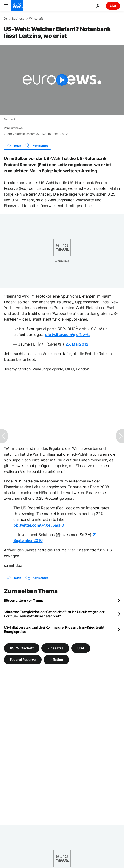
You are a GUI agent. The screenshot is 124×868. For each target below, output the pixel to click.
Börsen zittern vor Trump (23, 600)
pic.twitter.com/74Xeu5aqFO (39, 525)
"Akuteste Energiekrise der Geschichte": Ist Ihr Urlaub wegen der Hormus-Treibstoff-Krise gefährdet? (54, 614)
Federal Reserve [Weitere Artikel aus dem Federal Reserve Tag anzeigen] (23, 659)
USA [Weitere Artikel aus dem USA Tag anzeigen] (81, 648)
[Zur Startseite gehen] (17, 6)
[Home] (5, 18)
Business (18, 19)
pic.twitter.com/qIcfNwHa (68, 335)
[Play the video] (62, 80)
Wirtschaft (36, 19)
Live (113, 6)
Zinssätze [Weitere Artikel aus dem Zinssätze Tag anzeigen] (55, 648)
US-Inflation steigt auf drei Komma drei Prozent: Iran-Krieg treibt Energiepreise (54, 629)
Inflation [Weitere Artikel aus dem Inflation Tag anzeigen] (56, 659)
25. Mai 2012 (77, 344)
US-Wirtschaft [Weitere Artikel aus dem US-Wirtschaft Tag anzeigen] (22, 648)
